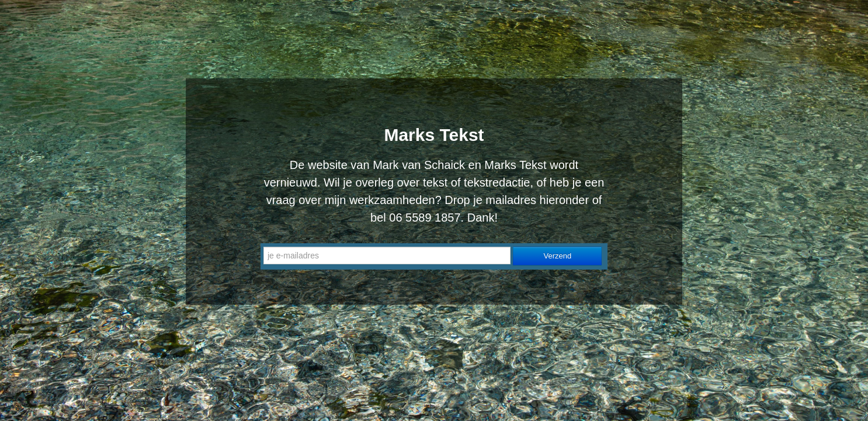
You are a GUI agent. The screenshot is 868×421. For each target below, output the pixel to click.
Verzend (558, 256)
